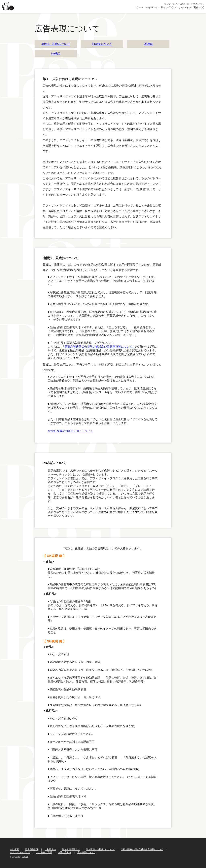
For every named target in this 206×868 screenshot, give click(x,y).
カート (140, 7)
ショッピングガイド (20, 852)
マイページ (152, 7)
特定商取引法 (32, 849)
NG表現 (56, 54)
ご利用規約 (50, 849)
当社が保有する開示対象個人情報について (142, 849)
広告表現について (86, 852)
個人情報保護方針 (71, 849)
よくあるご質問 (44, 852)
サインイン (185, 7)
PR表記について (102, 44)
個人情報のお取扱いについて (100, 849)
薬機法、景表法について (56, 44)
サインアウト (169, 7)
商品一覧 (199, 7)
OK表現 (148, 44)
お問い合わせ (65, 852)
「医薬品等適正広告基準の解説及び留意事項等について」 (98, 347)
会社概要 (14, 849)
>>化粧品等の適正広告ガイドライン (71, 431)
